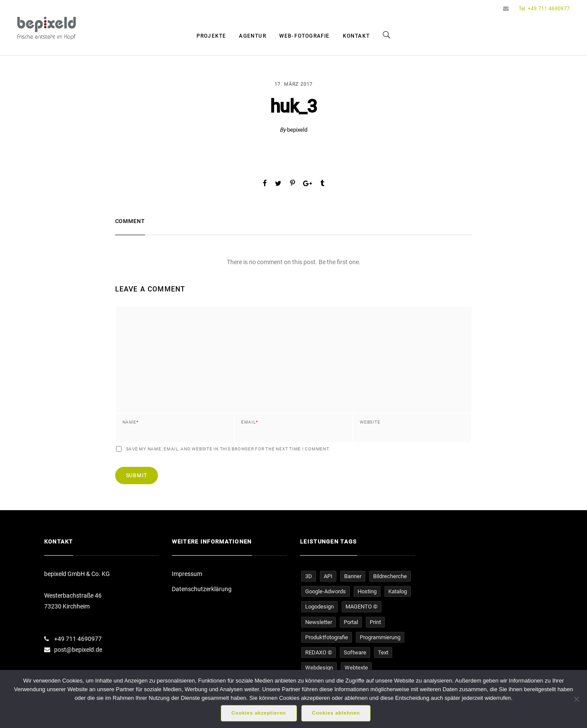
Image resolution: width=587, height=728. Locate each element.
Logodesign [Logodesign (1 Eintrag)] (319, 607)
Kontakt (356, 36)
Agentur (252, 36)
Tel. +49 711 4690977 (544, 9)
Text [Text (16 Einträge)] (383, 652)
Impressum (187, 574)
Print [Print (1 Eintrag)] (375, 622)
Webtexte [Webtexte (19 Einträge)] (356, 668)
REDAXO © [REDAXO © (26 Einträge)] (319, 652)
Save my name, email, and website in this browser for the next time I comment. (228, 449)
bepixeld (297, 130)
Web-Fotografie (305, 36)
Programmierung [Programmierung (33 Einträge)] (380, 637)
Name (131, 422)
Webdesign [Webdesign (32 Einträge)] (319, 668)
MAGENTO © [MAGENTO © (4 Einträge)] (361, 607)
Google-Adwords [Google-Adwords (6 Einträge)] (326, 591)
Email (250, 422)
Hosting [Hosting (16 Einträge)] (367, 591)
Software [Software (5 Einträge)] (355, 652)
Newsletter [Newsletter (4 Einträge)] (319, 622)
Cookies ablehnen (336, 713)
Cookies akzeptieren (259, 713)
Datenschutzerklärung (202, 589)
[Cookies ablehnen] (576, 699)
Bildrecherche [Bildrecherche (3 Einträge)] (390, 576)
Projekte (211, 36)
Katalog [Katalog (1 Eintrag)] (398, 591)
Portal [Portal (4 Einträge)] (351, 622)
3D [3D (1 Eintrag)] (309, 576)
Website (370, 422)
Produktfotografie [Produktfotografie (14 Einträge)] (327, 637)
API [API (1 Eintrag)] (328, 576)
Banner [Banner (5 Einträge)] (353, 576)
